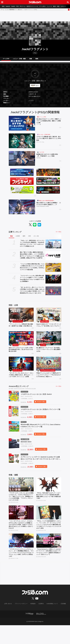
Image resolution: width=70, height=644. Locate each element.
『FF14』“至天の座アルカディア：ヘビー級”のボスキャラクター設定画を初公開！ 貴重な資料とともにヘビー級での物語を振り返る (49, 509)
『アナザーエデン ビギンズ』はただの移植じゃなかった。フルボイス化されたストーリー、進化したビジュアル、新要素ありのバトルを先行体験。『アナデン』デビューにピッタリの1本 (21, 511)
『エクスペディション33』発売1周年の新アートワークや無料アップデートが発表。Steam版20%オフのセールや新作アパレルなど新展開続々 (32, 280)
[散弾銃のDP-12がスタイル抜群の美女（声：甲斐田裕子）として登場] (22, 160)
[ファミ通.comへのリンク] (35, 2)
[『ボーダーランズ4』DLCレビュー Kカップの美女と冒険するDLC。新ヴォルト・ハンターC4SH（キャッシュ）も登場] (21, 368)
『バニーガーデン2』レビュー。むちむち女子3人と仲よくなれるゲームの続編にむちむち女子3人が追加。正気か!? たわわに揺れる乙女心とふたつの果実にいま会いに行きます (21, 542)
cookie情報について (50, 623)
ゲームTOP (6, 59)
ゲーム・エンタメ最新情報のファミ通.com (11, 10)
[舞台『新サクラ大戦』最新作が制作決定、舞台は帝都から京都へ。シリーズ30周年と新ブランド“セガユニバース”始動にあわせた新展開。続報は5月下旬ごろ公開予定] (53, 257)
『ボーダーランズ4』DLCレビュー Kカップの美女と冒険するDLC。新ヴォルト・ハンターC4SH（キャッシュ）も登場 (21, 381)
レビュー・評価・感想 (19, 59)
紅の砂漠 (43, 349)
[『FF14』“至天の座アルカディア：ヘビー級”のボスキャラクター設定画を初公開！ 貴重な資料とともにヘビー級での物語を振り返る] (49, 498)
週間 (24, 237)
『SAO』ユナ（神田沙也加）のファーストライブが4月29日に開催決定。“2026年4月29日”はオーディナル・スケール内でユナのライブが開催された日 (32, 245)
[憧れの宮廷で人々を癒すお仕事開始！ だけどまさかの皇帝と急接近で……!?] (22, 208)
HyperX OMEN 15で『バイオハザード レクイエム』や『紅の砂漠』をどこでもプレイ (48, 328)
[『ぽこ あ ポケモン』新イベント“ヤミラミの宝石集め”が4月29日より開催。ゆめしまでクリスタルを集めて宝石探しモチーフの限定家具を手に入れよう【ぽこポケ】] (53, 292)
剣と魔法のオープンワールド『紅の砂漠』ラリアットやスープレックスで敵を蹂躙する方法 (49, 354)
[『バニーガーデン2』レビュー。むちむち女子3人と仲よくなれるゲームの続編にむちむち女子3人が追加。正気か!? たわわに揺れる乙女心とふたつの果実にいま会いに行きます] (21, 529)
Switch (15, 6)
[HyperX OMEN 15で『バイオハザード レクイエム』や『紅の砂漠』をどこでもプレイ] (49, 316)
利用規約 (33, 623)
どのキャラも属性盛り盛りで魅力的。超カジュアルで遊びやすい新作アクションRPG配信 (49, 140)
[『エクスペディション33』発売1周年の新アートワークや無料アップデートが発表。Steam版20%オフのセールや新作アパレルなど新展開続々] (53, 281)
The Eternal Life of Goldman (48, 375)
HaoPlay (39, 160)
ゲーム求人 (47, 6)
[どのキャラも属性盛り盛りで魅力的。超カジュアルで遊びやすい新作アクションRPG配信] (22, 142)
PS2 (30, 98)
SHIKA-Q (16, 349)
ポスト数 (36, 237)
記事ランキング (15, 233)
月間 (29, 237)
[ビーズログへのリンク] (41, 632)
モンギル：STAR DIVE (45, 136)
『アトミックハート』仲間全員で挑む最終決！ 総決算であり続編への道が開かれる (21, 328)
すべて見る (59, 233)
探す (38, 87)
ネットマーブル (40, 144)
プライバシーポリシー (23, 623)
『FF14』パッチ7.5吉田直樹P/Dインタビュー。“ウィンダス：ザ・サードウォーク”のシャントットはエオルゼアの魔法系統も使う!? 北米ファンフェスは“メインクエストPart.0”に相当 (49, 542)
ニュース (54, 6)
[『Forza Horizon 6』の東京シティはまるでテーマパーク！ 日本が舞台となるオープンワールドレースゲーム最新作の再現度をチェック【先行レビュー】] (49, 558)
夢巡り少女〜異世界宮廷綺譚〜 (47, 202)
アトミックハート (18, 323)
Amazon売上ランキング (19, 394)
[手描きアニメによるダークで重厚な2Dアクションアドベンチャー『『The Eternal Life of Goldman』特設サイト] (49, 368)
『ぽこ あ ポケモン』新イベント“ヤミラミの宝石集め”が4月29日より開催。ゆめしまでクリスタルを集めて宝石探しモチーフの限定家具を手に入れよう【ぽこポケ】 (32, 292)
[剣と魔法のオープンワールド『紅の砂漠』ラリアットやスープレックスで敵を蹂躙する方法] (49, 342)
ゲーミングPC (43, 118)
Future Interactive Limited (43, 208)
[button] (35, 107)
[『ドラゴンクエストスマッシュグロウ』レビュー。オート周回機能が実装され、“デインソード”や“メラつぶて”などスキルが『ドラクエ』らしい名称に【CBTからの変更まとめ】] (21, 558)
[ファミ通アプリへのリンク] (29, 632)
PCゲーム (25, 6)
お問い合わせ (11, 623)
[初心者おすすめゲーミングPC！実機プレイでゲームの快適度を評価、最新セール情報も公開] (22, 125)
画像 (31, 59)
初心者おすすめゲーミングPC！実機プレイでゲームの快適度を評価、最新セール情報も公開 (49, 123)
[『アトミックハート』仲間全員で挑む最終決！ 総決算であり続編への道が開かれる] (21, 316)
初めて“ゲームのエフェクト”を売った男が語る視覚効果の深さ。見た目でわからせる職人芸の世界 (21, 354)
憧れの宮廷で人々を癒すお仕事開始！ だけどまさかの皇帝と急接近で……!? (49, 205)
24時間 (18, 237)
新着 (3, 6)
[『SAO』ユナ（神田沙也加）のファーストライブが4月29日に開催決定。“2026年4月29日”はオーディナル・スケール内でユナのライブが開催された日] (53, 245)
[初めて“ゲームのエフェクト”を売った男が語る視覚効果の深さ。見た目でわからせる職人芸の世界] (21, 342)
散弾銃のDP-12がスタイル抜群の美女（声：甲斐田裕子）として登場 (49, 157)
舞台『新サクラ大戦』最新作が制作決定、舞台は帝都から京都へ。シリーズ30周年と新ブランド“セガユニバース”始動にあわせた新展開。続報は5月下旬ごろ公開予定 (32, 257)
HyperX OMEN (45, 323)
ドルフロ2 (42, 154)
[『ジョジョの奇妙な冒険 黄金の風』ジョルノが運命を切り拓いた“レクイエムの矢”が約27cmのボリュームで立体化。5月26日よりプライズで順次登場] (53, 269)
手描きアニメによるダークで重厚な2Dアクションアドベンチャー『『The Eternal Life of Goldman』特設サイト (48, 381)
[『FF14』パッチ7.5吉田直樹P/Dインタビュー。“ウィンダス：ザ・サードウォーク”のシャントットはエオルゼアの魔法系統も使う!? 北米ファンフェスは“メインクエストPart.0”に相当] (49, 529)
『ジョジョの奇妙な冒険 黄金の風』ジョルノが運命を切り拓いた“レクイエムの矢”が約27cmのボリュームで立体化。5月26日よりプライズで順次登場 (32, 268)
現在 (11, 237)
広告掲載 (60, 623)
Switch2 (9, 6)
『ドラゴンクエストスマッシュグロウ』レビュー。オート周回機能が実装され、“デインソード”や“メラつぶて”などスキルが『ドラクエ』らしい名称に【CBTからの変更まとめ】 (21, 571)
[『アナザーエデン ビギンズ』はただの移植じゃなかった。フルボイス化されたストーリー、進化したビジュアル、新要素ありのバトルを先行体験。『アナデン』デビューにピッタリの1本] (21, 498)
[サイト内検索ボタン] (68, 2)
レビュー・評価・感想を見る (34, 82)
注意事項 (40, 623)
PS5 (20, 6)
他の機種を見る (35, 98)
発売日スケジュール (36, 6)
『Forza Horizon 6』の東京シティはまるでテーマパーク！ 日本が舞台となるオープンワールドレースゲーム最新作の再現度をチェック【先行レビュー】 (49, 571)
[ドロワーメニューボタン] (2, 2)
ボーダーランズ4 (17, 375)
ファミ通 (39, 127)
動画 (60, 6)
